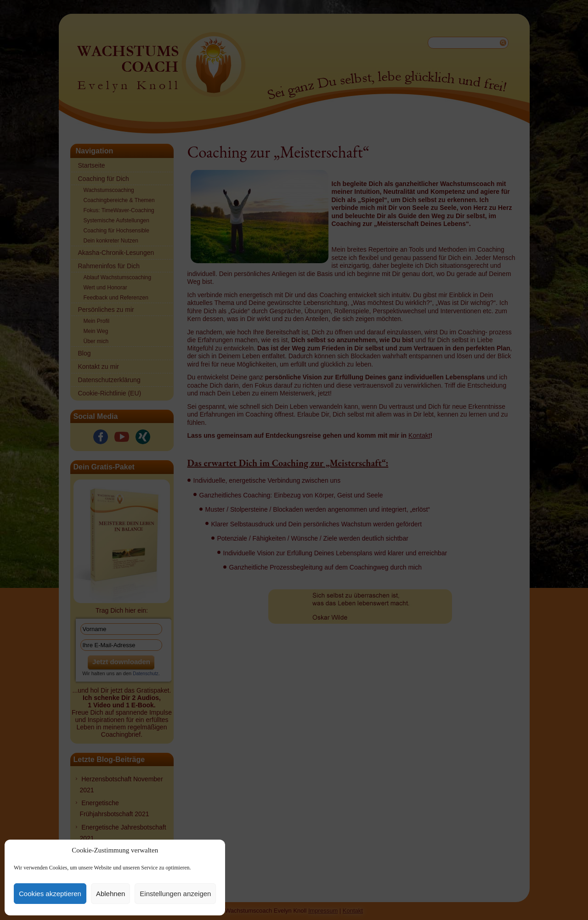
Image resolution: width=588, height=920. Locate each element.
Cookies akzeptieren (50, 894)
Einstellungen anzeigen (175, 894)
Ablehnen (110, 894)
